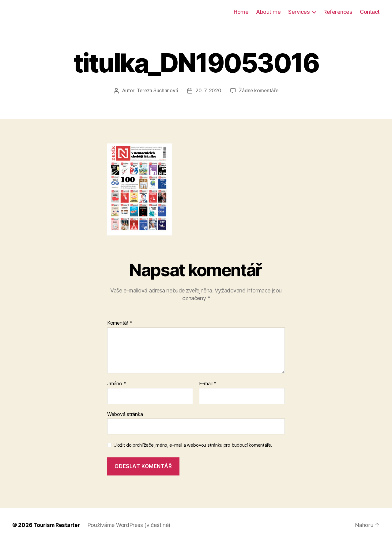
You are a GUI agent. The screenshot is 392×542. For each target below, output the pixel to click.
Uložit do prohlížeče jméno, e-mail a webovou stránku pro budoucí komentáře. (193, 445)
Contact (370, 12)
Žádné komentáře (259, 90)
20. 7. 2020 (208, 90)
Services (299, 12)
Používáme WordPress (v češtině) (131, 525)
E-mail (208, 384)
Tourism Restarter (58, 525)
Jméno (117, 384)
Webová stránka (125, 414)
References (338, 12)
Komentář (120, 323)
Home (241, 12)
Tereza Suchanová (157, 90)
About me (268, 12)
